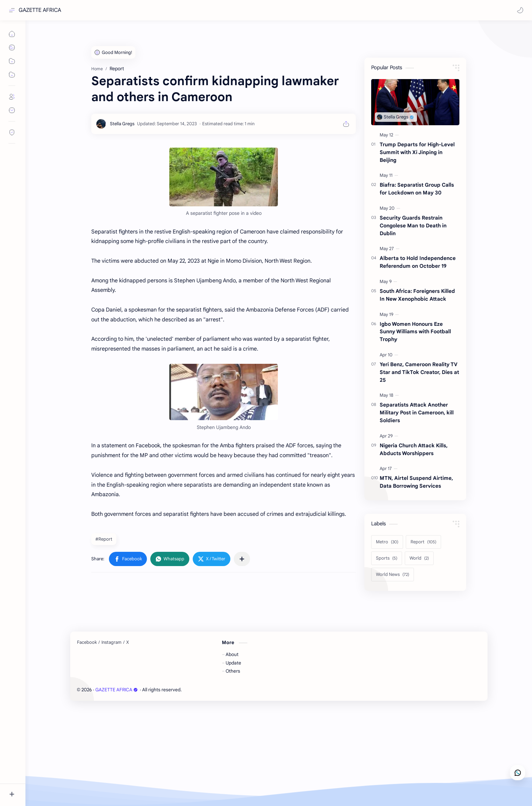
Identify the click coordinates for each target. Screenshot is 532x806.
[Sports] (387, 558)
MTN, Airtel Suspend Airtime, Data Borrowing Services (416, 482)
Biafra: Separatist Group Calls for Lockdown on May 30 (417, 189)
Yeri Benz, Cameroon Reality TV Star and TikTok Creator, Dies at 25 (419, 372)
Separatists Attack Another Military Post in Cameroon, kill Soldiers (417, 413)
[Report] (423, 542)
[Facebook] (87, 642)
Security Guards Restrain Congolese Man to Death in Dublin (413, 226)
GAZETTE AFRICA (40, 10)
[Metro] (387, 542)
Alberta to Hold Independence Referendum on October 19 (418, 262)
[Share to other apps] (242, 559)
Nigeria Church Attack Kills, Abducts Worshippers (414, 449)
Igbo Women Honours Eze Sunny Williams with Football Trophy (415, 332)
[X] (128, 642)
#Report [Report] (104, 539)
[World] (419, 558)
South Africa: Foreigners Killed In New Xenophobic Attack (417, 295)
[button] (520, 10)
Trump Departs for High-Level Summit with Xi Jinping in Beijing (417, 152)
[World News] (393, 575)
